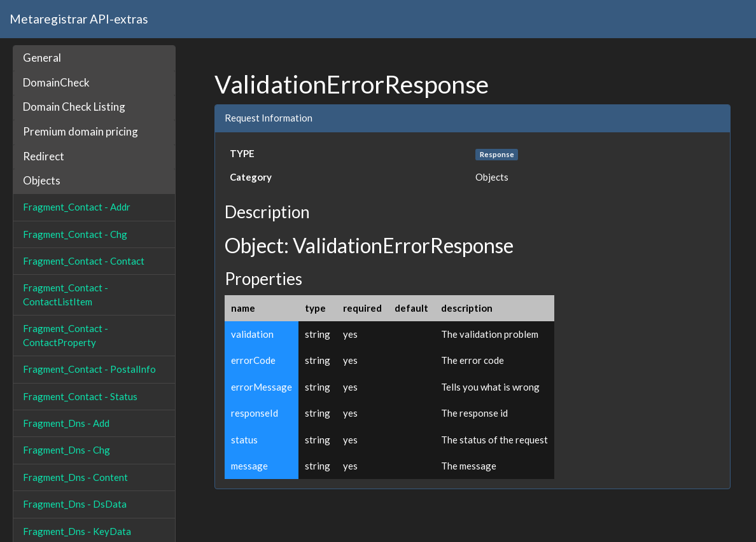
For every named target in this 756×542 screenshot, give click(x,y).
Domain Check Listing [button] (74, 107)
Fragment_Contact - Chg (75, 234)
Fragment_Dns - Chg (66, 450)
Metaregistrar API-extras (79, 19)
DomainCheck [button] (56, 82)
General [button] (42, 58)
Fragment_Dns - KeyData (77, 531)
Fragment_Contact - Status (80, 396)
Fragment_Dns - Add (66, 423)
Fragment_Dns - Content (75, 477)
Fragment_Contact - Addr (77, 207)
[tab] (94, 58)
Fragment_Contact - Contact (84, 261)
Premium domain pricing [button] (80, 131)
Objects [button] (42, 180)
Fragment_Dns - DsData (75, 504)
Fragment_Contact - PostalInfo (89, 369)
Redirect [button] (44, 156)
